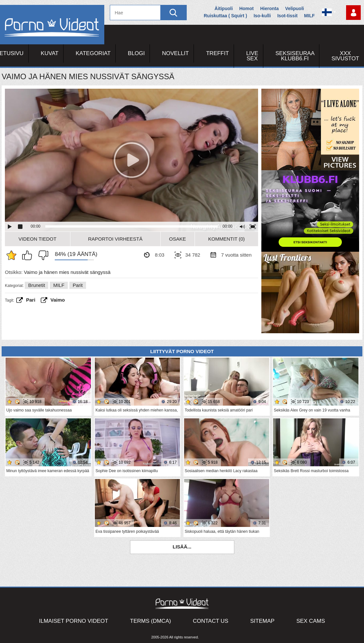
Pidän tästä (29, 255)
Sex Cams (311, 621)
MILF (309, 16)
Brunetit (36, 285)
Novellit (175, 53)
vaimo (58, 300)
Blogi (136, 53)
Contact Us (211, 621)
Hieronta (269, 8)
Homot (246, 8)
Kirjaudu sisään (353, 13)
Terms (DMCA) (151, 621)
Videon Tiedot (37, 239)
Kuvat (50, 53)
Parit (78, 285)
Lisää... (182, 547)
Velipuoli (295, 8)
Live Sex (252, 56)
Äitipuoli (224, 8)
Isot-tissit (287, 16)
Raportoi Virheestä (115, 239)
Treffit (217, 53)
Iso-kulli (262, 16)
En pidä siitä (42, 255)
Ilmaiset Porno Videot (74, 621)
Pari (31, 300)
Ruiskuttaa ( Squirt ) (225, 16)
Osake (178, 239)
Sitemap (262, 621)
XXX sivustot (345, 56)
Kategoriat (93, 53)
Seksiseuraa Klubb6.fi (295, 56)
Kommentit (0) (226, 239)
